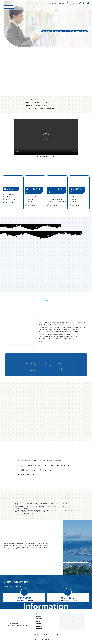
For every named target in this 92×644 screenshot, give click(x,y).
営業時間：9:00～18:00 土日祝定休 (24, 600)
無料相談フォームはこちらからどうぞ (68, 600)
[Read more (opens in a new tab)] (78, 3)
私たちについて (42, 3)
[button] (46, 137)
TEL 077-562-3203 (24, 598)
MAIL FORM (68, 598)
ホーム (36, 3)
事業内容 (48, 3)
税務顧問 (9, 189)
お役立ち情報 (62, 3)
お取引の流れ (54, 3)
